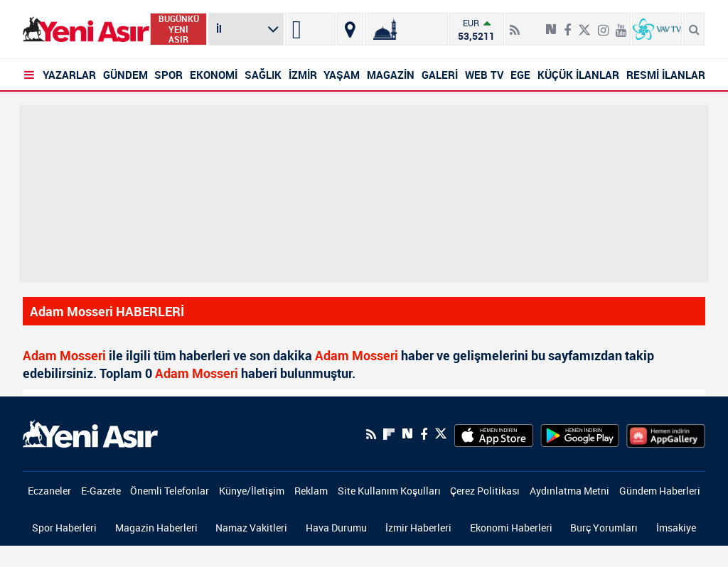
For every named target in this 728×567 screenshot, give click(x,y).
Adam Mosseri (64, 355)
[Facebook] (567, 24)
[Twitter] (584, 24)
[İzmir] (310, 29)
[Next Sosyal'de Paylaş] (551, 24)
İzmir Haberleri (418, 528)
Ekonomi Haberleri (511, 528)
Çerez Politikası (485, 491)
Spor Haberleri (64, 528)
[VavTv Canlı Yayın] (657, 29)
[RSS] (515, 24)
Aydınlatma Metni (569, 491)
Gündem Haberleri (660, 491)
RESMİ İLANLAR (666, 75)
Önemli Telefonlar (170, 491)
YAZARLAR (69, 75)
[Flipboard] (532, 25)
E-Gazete (101, 491)
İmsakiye (676, 528)
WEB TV (485, 75)
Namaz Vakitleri (251, 528)
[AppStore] (494, 434)
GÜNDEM (125, 75)
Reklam (311, 491)
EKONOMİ (214, 75)
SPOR (168, 75)
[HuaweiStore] (666, 434)
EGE (520, 75)
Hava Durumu (336, 528)
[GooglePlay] (580, 434)
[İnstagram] (603, 24)
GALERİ (440, 75)
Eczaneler (49, 491)
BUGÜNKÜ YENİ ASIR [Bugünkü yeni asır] (179, 29)
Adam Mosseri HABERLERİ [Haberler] (107, 311)
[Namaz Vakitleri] (406, 29)
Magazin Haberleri (156, 528)
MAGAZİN (391, 75)
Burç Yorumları (604, 528)
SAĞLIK (263, 75)
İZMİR (303, 75)
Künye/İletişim (252, 491)
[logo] (90, 433)
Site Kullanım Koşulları (389, 491)
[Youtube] (621, 24)
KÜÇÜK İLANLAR (578, 75)
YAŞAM (342, 75)
